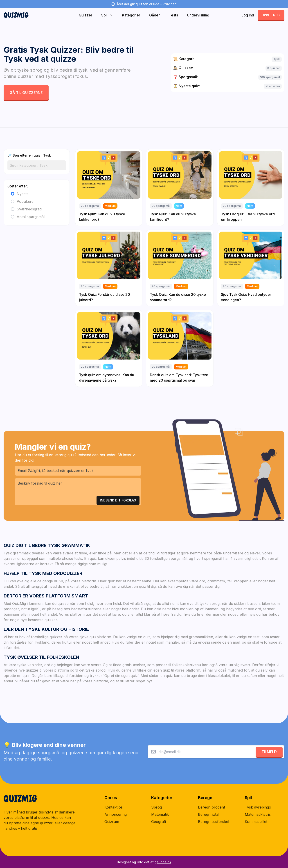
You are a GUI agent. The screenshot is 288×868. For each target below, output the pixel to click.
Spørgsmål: (186, 77)
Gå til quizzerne (26, 93)
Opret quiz (271, 15)
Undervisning (198, 15)
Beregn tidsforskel (214, 822)
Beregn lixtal (209, 814)
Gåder (154, 15)
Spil (107, 15)
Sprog (156, 807)
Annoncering (116, 814)
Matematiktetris (258, 814)
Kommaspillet (256, 822)
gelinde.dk (163, 862)
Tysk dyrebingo (258, 807)
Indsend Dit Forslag (118, 500)
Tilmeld (269, 752)
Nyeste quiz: (187, 86)
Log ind (248, 15)
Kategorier (131, 15)
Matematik (160, 814)
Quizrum (112, 822)
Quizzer (85, 15)
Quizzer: (183, 68)
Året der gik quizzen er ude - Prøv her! (144, 4)
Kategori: (184, 59)
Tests (173, 15)
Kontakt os (114, 807)
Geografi (159, 822)
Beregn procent (211, 807)
